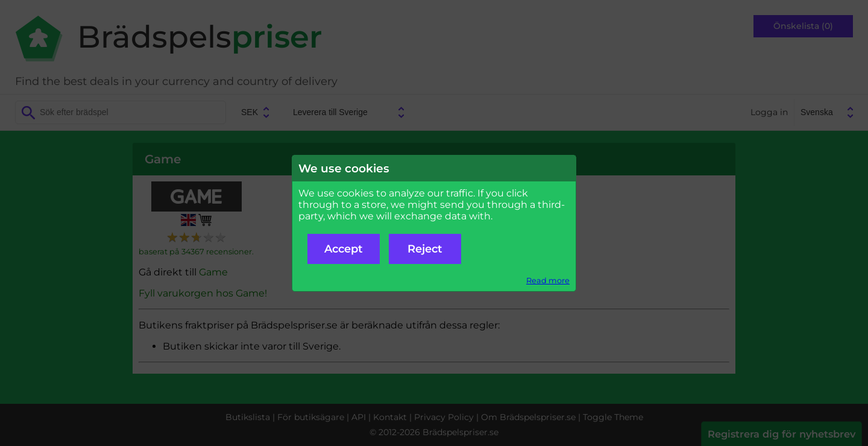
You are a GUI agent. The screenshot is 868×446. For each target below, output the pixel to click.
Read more (548, 281)
